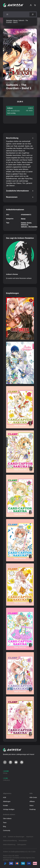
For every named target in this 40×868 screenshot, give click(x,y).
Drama (29, 223)
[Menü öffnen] (7, 14)
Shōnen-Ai (25, 225)
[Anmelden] (31, 5)
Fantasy (24, 223)
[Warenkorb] (35, 5)
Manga (15, 20)
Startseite (9, 20)
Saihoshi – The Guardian (29, 227)
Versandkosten (15, 111)
